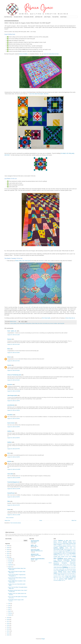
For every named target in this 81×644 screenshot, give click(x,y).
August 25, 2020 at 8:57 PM (13, 449)
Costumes (69, 545)
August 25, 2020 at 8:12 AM (13, 335)
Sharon (9, 357)
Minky (68, 562)
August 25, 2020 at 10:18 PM (14, 469)
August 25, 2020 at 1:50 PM (13, 401)
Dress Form (56, 551)
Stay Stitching (70, 573)
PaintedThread (11, 493)
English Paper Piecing (64, 552)
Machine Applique (68, 559)
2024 (8, 549)
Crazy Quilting (56, 546)
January (10, 615)
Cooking (64, 545)
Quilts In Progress (47, 17)
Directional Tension (72, 549)
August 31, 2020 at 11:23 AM (14, 515)
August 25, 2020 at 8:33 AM (13, 353)
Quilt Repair (59, 568)
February (10, 613)
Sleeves (65, 573)
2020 (8, 557)
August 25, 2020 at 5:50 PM (13, 418)
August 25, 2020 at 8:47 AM (13, 361)
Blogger (43, 639)
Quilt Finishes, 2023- (39, 17)
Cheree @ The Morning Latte (14, 375)
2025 (8, 548)
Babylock (74, 541)
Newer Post (7, 520)
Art (64, 541)
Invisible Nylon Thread (59, 557)
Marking (60, 562)
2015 (8, 625)
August (10, 567)
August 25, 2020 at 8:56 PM (13, 438)
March (10, 611)
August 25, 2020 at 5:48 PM (13, 410)
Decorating (56, 549)
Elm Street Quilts (46, 318)
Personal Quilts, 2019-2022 (29, 17)
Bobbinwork (56, 543)
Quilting (65, 567)
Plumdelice (10, 415)
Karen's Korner (11, 423)
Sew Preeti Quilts (35, 541)
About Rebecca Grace (8, 17)
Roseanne (10, 384)
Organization (73, 563)
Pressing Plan (64, 566)
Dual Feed (65, 551)
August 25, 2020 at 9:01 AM (13, 380)
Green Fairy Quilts (35, 550)
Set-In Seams (70, 571)
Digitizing (66, 549)
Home (41, 520)
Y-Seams (67, 577)
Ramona (9, 339)
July (9, 603)
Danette (9, 365)
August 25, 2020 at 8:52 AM (13, 370)
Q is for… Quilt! (34, 560)
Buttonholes (60, 543)
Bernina (65, 542)
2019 (8, 617)
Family (71, 552)
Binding (70, 542)
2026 (8, 546)
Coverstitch (74, 545)
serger (60, 580)
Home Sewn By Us (70, 318)
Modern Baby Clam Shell (37, 323)
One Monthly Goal (46, 323)
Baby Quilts (69, 541)
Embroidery (56, 552)
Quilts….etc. (34, 545)
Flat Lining (67, 553)
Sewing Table (60, 573)
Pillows (74, 564)
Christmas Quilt (72, 543)
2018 (8, 619)
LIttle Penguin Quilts (12, 395)
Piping (55, 566)
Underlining (74, 575)
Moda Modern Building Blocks (26, 323)
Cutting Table (69, 548)
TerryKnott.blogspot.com (13, 482)
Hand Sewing (73, 555)
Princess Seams (70, 566)
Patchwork (56, 564)
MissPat (9, 461)
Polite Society (34, 542)
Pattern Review (69, 564)
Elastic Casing (73, 551)
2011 (8, 633)
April (9, 609)
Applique (60, 541)
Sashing (68, 569)
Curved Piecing (62, 546)
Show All (50, 563)
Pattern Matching (63, 564)
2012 (8, 631)
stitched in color (35, 554)
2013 (8, 629)
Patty (9, 501)
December (11, 559)
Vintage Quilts (68, 576)
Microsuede (64, 562)
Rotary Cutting (58, 569)
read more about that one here (51, 54)
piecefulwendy (11, 405)
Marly (9, 349)
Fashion (74, 552)
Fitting (63, 553)
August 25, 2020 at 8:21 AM (13, 344)
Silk (63, 573)
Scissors (55, 571)
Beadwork (60, 542)
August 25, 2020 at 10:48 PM (14, 478)
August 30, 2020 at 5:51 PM (13, 505)
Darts (75, 548)
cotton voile (56, 579)
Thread (63, 575)
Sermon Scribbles (23, 54)
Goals (18, 323)
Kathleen (9, 431)
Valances (63, 576)
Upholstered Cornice (57, 576)
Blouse (74, 542)
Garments (61, 555)
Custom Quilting (13, 323)
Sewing (60, 572)
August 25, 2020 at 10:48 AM (14, 391)
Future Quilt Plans (55, 17)
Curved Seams (69, 546)
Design (62, 549)
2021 (8, 555)
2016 (8, 623)
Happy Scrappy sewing (36, 555)
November (11, 561)
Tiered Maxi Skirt (68, 575)
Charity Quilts (65, 543)
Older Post (74, 520)
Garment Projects (63, 17)
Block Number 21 (35, 546)
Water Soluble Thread (60, 578)
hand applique (69, 579)
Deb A (9, 453)
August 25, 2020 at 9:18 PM (13, 457)
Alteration (55, 541)
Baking (55, 542)
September (11, 565)
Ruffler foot (64, 569)
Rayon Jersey (71, 568)
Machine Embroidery (64, 560)
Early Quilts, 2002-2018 (18, 17)
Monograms (64, 563)
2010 (8, 635)
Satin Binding (73, 569)
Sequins (66, 571)
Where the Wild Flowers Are (37, 551)
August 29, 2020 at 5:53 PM (13, 497)
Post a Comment (10, 518)
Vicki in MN (10, 474)
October (10, 563)
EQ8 (69, 551)
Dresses (61, 551)
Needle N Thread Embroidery (38, 559)
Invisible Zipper (68, 557)
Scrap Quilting (61, 570)
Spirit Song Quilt (61, 323)
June (9, 605)
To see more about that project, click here (38, 94)
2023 (8, 551)
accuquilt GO (73, 577)
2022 (8, 553)
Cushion (74, 546)
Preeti (9, 509)
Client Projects (58, 545)
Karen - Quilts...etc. (12, 331)
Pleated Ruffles (59, 566)
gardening (61, 579)
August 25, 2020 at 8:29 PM (13, 427)
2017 (8, 621)
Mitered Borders (73, 562)
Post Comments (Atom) (16, 523)
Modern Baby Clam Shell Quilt (23, 261)
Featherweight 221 (58, 553)
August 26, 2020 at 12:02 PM (14, 489)
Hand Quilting (66, 555)
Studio (59, 575)
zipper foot (63, 580)
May (9, 607)
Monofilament (56, 563)
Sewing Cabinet (67, 572)
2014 (8, 627)
